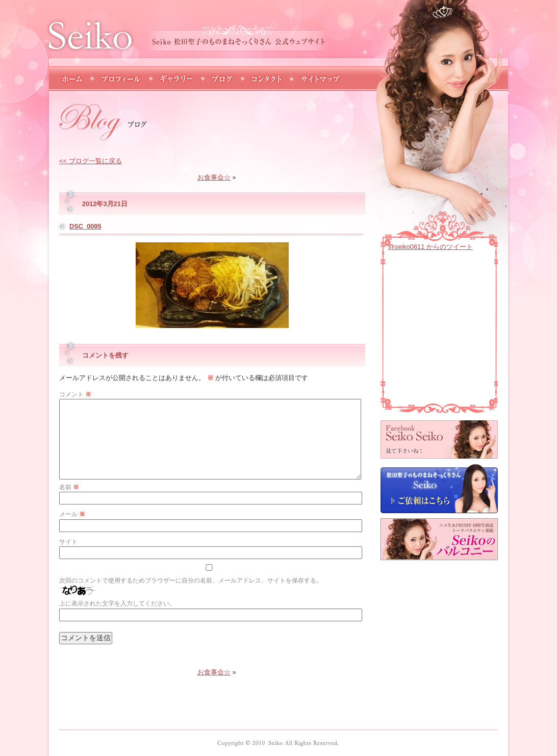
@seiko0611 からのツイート (431, 247)
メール (72, 514)
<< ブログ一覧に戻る (91, 161)
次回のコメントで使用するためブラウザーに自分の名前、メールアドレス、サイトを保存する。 (191, 581)
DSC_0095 (85, 226)
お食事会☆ (214, 177)
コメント (75, 394)
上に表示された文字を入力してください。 (117, 603)
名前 (69, 487)
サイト (68, 542)
